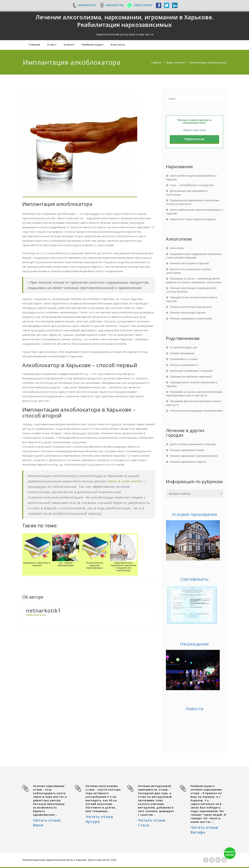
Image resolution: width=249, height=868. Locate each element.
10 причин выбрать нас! (184, 347)
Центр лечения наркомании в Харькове (193, 444)
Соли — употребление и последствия (192, 185)
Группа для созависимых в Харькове (191, 371)
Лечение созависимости (184, 365)
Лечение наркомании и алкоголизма (191, 319)
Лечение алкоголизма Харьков (188, 313)
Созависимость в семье (184, 359)
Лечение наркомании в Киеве (187, 450)
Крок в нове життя (125, 481)
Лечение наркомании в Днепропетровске (194, 456)
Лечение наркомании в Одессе (188, 462)
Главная (34, 45)
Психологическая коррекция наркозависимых (196, 411)
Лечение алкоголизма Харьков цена (191, 307)
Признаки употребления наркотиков (191, 377)
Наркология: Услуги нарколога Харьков (193, 219)
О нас (52, 45)
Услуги (69, 45)
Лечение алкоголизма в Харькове (189, 263)
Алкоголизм (177, 248)
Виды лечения (175, 62)
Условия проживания (182, 353)
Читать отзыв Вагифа (204, 830)
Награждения (194, 644)
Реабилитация (93, 45)
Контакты (118, 45)
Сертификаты (194, 579)
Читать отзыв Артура (99, 819)
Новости (194, 709)
